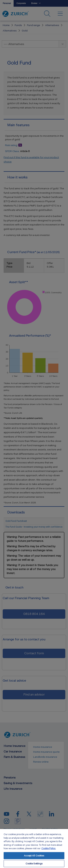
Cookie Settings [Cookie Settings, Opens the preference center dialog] (34, 864)
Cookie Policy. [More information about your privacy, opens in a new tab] (49, 848)
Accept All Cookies (34, 856)
